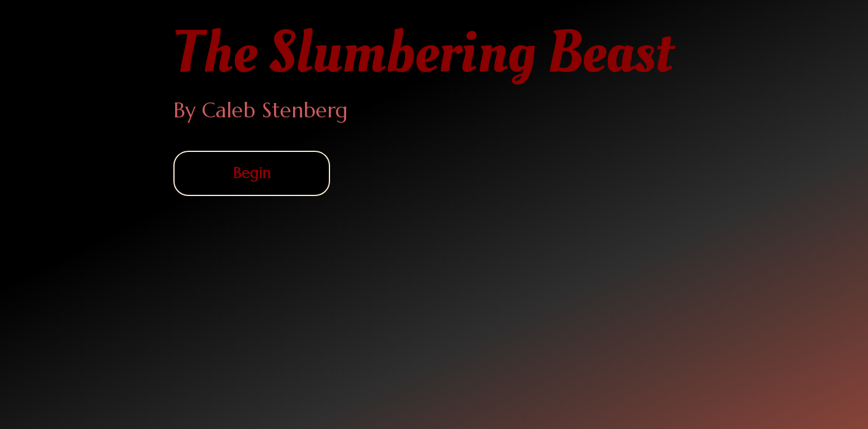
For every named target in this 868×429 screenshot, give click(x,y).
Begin (252, 173)
